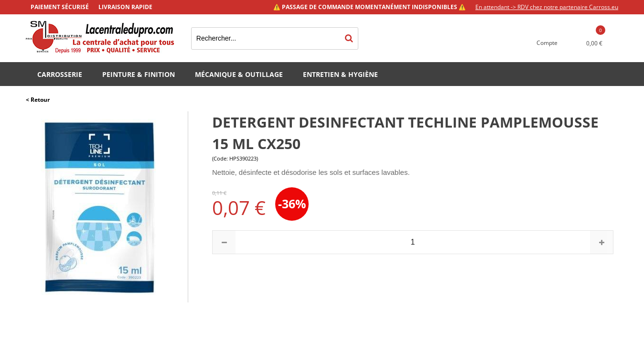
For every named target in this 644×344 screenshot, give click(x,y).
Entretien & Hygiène (340, 74)
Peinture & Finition (139, 74)
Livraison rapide (125, 7)
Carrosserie (60, 74)
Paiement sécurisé (60, 7)
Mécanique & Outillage (239, 74)
